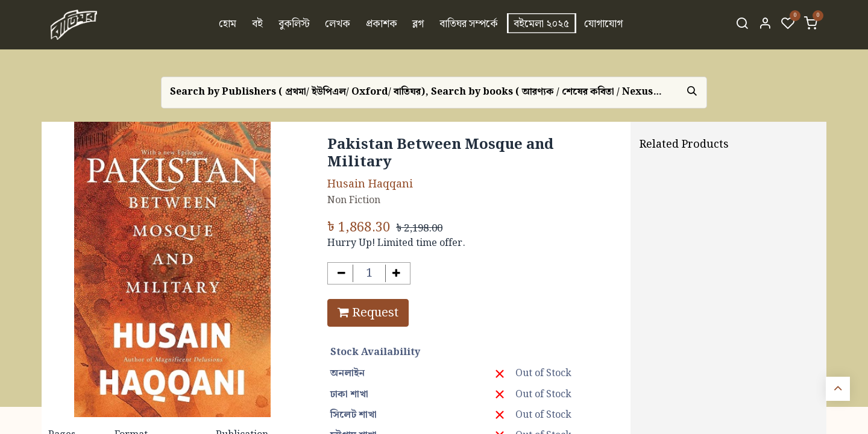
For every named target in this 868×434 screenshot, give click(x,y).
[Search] (742, 25)
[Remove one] (341, 273)
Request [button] (368, 313)
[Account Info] (765, 25)
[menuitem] (228, 25)
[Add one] (397, 273)
